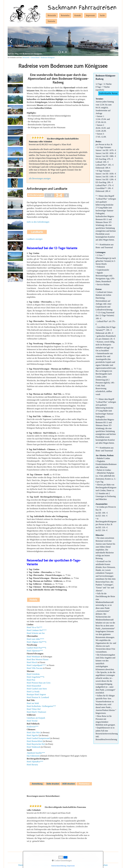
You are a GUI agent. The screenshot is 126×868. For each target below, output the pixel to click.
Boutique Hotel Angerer (36, 695)
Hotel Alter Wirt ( (34, 733)
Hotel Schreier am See (36, 634)
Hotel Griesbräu (33, 675)
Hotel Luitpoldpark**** (36, 666)
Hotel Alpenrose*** (35, 651)
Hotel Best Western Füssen (37, 660)
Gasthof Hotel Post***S (36, 648)
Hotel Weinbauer (33, 657)
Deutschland (35, 58)
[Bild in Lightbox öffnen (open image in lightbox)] (15, 79)
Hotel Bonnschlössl (35, 742)
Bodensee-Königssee (48, 58)
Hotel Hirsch (32, 663)
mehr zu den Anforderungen (38, 222)
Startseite (51, 21)
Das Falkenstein (33, 756)
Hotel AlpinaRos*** (35, 762)
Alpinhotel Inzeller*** (36, 753)
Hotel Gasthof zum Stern (37, 689)
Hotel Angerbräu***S (35, 677)
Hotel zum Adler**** (35, 640)
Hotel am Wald (33, 704)
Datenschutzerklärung (59, 866)
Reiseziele (52, 15)
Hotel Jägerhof (33, 736)
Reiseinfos (65, 15)
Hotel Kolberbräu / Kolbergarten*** (41, 707)
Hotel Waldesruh (33, 748)
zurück (11, 44)
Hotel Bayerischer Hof (36, 745)
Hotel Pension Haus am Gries (39, 683)
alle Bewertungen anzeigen (40, 179)
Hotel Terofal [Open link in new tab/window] (32, 721)
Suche (102, 15)
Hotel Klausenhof (34, 686)
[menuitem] (52, 16)
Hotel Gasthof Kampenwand (38, 739)
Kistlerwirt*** (33, 727)
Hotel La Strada (33, 692)
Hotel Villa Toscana (35, 669)
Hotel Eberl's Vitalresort (36, 712)
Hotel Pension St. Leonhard (38, 698)
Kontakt (78, 15)
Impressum (90, 15)
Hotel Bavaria (32, 765)
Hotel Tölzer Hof (34, 710)
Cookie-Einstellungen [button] (62, 861)
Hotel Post (31, 680)
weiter (115, 44)
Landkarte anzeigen (35, 240)
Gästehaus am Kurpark (36, 718)
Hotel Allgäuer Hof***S (36, 642)
